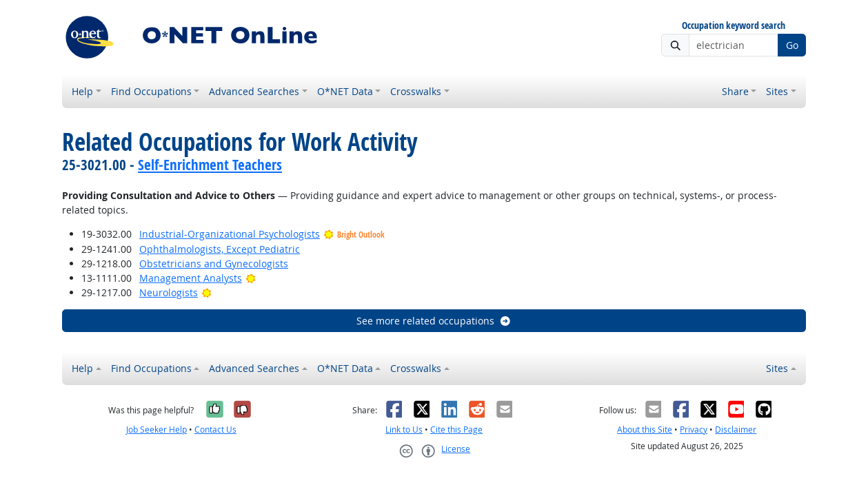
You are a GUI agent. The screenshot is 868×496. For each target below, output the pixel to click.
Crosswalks (416, 91)
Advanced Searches (254, 91)
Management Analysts (191, 278)
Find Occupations (151, 91)
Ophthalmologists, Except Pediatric (220, 249)
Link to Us (404, 430)
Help (82, 91)
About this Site (645, 430)
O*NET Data (345, 91)
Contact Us (215, 430)
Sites (777, 91)
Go (792, 45)
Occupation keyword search (734, 26)
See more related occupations (434, 321)
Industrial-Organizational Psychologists (230, 234)
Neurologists (169, 292)
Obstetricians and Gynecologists (214, 263)
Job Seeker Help (157, 430)
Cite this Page (456, 430)
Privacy (694, 430)
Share (735, 91)
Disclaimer (736, 430)
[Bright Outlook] (251, 278)
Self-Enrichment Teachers (210, 165)
